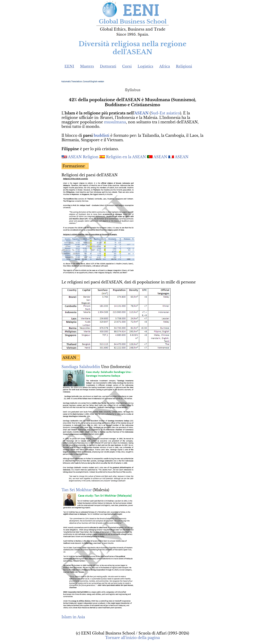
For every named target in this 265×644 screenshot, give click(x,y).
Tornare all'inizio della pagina (132, 638)
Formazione (74, 166)
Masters (87, 66)
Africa (165, 66)
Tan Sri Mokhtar (77, 490)
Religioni (184, 66)
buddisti (102, 135)
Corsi (127, 66)
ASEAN (141, 113)
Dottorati (108, 66)
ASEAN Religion (83, 157)
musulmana (115, 122)
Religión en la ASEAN (126, 157)
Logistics (146, 66)
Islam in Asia (73, 617)
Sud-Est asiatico (165, 113)
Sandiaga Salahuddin (81, 367)
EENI (69, 66)
